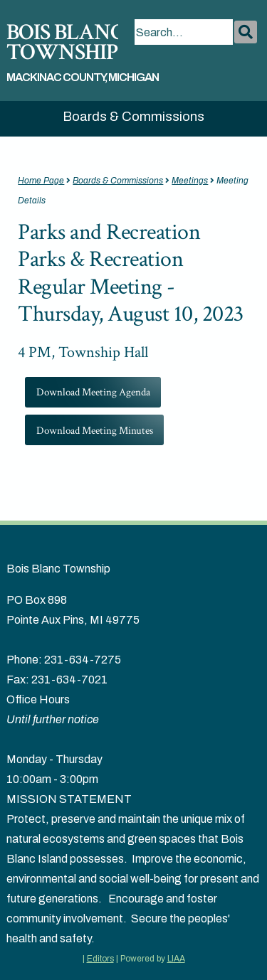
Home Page (41, 181)
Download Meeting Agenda (93, 392)
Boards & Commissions (133, 117)
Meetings (190, 181)
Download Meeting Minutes (95, 430)
